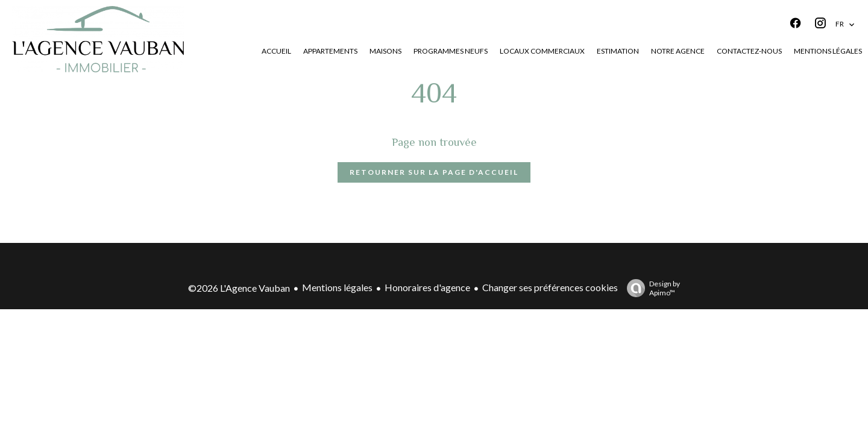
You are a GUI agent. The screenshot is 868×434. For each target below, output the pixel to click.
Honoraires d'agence (427, 287)
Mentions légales (337, 287)
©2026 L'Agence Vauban (239, 288)
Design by (650, 288)
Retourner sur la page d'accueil (434, 172)
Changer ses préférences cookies (550, 287)
